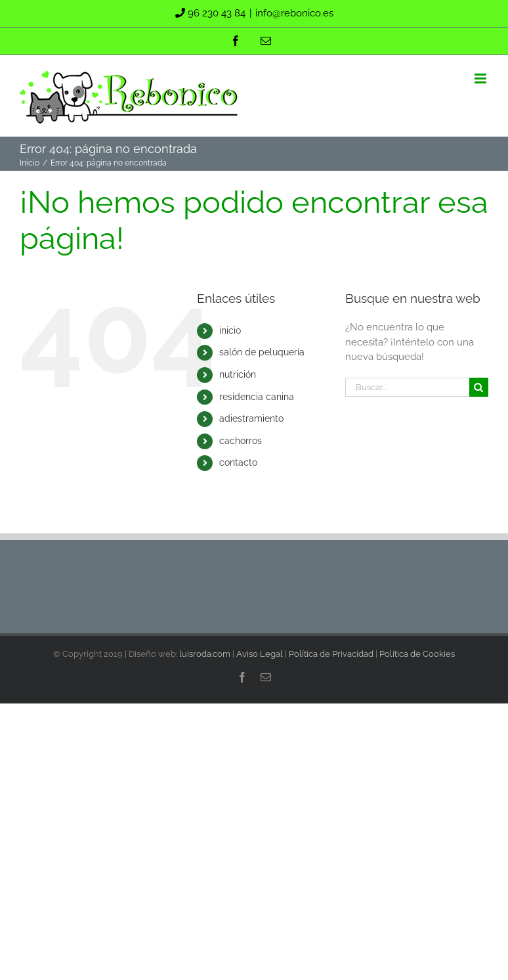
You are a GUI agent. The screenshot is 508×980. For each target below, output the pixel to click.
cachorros (241, 441)
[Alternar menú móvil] (481, 78)
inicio (230, 330)
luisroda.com (205, 654)
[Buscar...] (407, 387)
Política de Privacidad (331, 654)
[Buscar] (479, 387)
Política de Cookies (417, 654)
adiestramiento (251, 418)
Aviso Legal (260, 654)
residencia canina (257, 397)
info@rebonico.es (294, 13)
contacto (238, 462)
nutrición (238, 374)
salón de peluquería (262, 352)
